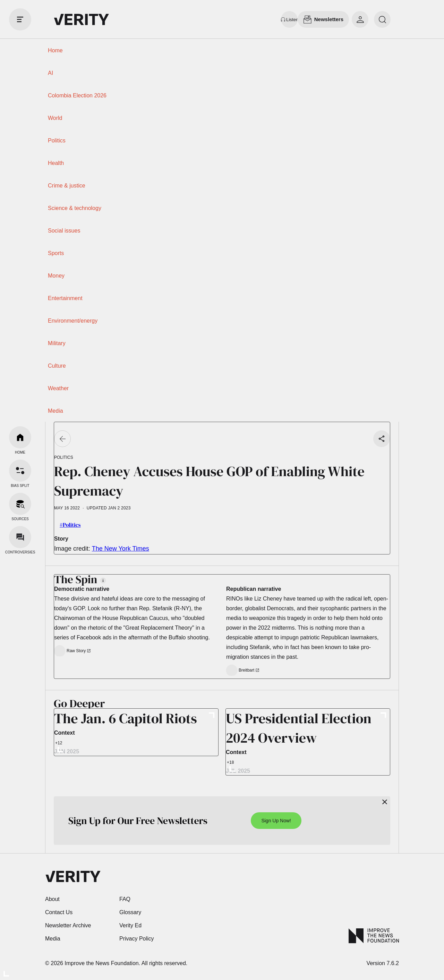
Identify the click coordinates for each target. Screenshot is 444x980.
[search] (382, 19)
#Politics (70, 525)
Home (55, 50)
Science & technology (75, 208)
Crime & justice (67, 186)
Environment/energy (73, 321)
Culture (57, 366)
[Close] (385, 802)
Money (56, 276)
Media (55, 411)
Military (57, 343)
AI (50, 73)
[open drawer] (20, 19)
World (55, 118)
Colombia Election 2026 (77, 95)
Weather (58, 388)
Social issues (64, 231)
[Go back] (62, 439)
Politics (57, 141)
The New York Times (121, 549)
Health (56, 163)
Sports (56, 253)
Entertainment (65, 298)
